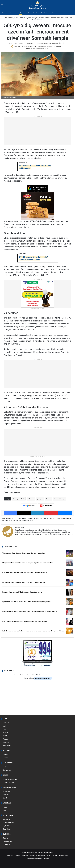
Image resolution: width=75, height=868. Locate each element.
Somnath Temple (60, 500)
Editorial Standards (21, 857)
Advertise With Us (44, 857)
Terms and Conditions (34, 860)
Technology (7, 771)
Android (24, 521)
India (20, 13)
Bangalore (7, 830)
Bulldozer (31, 500)
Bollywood (7, 792)
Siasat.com (8, 18)
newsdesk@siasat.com (43, 679)
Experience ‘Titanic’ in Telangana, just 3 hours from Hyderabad (24, 583)
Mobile (5, 768)
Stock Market (8, 842)
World (5, 737)
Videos (60, 13)
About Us (10, 857)
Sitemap (46, 860)
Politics (6, 733)
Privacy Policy (64, 857)
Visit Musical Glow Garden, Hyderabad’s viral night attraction (24, 554)
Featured (6, 724)
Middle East (27, 13)
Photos (54, 13)
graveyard (40, 500)
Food (5, 811)
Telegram (30, 519)
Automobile (7, 845)
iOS (32, 521)
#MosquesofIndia (19, 500)
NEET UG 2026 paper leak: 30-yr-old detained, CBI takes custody (25, 622)
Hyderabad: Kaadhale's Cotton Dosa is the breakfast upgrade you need (27, 603)
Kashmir (6, 743)
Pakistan (6, 740)
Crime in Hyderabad (10, 780)
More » (70, 535)
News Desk (17, 47)
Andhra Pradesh (9, 823)
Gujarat (49, 500)
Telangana (14, 13)
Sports (5, 799)
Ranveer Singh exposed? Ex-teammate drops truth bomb (22, 593)
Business (47, 13)
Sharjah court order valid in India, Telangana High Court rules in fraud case (28, 564)
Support (55, 857)
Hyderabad (5, 13)
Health (5, 808)
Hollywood (7, 796)
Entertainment (37, 13)
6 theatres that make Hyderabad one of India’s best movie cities (25, 573)
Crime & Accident (9, 783)
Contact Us (33, 857)
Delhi (5, 730)
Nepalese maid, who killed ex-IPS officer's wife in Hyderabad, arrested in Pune (30, 612)
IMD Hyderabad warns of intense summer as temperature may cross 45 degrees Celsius (33, 632)
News (16, 18)
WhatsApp (21, 519)
